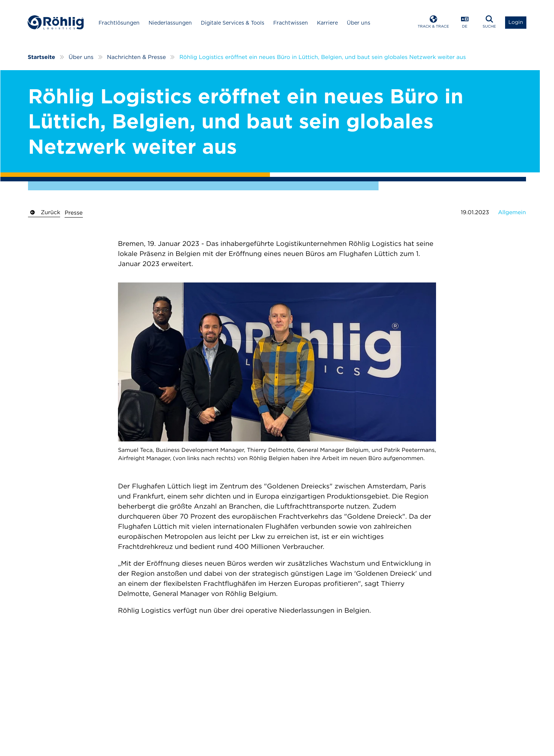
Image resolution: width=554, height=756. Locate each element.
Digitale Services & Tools (233, 23)
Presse (74, 213)
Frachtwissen (291, 23)
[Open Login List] (516, 22)
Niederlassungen (170, 23)
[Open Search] (489, 22)
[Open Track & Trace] (433, 22)
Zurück (44, 212)
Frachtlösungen (119, 23)
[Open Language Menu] (465, 22)
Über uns (359, 23)
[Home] (56, 22)
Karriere (327, 23)
